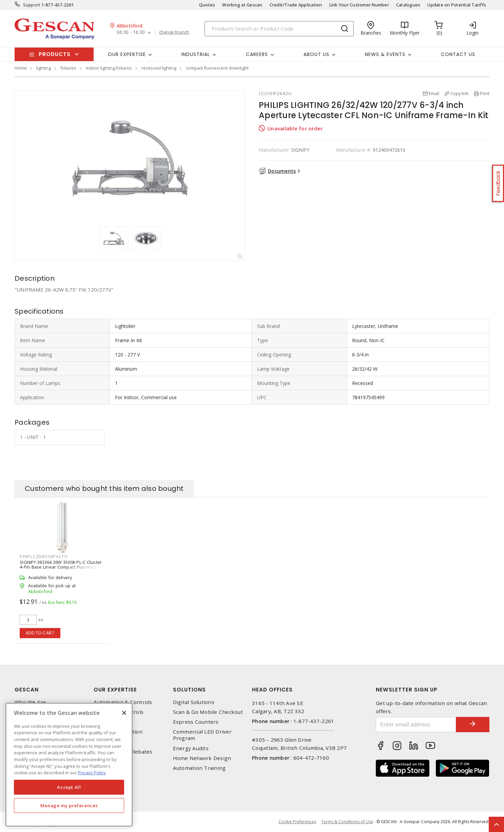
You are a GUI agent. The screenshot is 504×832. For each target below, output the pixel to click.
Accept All (69, 787)
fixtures (68, 68)
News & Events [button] (385, 54)
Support (32, 5)
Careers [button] (257, 54)
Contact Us (458, 54)
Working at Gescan (242, 5)
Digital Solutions (194, 702)
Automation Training (199, 768)
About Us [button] (316, 54)
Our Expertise (115, 690)
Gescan (27, 690)
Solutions (189, 690)
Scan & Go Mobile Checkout (208, 712)
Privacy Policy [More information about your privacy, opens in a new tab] (92, 773)
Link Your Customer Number (359, 5)
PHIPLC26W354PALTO (44, 556)
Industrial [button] (196, 54)
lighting (44, 68)
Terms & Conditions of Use (347, 822)
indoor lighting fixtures (109, 68)
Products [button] (55, 54)
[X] (124, 713)
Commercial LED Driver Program (202, 735)
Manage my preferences (69, 806)
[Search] (279, 29)
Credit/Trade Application (296, 5)
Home (21, 68)
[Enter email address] (416, 725)
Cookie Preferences (297, 822)
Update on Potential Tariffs (457, 5)
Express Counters (196, 722)
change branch (174, 32)
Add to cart (40, 633)
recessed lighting (159, 68)
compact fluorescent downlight (217, 68)
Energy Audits (191, 748)
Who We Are (30, 702)
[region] (69, 765)
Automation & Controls (123, 702)
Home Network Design (202, 758)
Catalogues (408, 5)
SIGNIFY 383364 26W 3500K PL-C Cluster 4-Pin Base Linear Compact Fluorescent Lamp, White (61, 567)
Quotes (207, 5)
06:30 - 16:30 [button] (131, 32)
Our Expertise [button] (127, 54)
